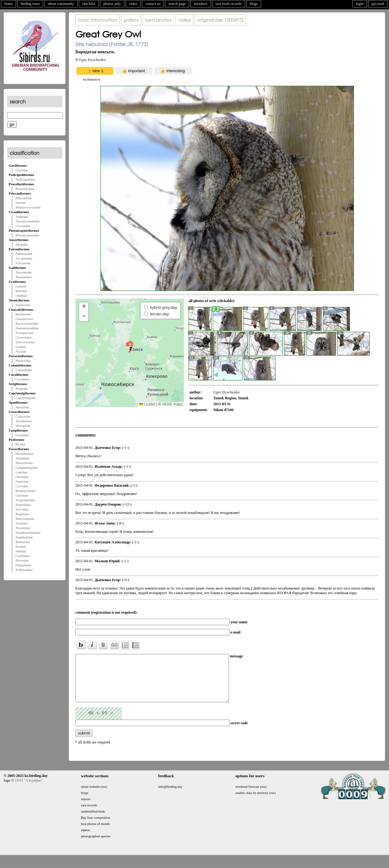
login (360, 4)
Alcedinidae (24, 421)
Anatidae (22, 244)
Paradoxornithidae (28, 533)
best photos (158, 20)
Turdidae (22, 523)
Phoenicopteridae (27, 235)
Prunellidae (23, 505)
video (133, 4)
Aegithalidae (24, 537)
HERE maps (172, 404)
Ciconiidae (23, 226)
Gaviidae (22, 170)
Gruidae (21, 286)
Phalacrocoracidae (28, 207)
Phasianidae (24, 277)
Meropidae (23, 426)
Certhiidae (23, 556)
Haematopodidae (27, 328)
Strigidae (22, 388)
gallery (131, 20)
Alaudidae (22, 458)
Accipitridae (24, 258)
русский (378, 4)
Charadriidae (24, 319)
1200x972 (220, 20)
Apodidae (22, 407)
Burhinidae (23, 314)
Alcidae (21, 351)
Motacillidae (24, 463)
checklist (89, 4)
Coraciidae (23, 416)
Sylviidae (22, 509)
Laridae (21, 347)
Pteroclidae (23, 361)
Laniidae (21, 472)
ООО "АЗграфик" (29, 790)
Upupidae (22, 435)
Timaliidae (23, 528)
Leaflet (147, 404)
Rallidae (21, 291)
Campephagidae (27, 467)
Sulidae (21, 203)
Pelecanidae (24, 198)
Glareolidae (23, 337)
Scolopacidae (25, 333)
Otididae (21, 296)
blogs (254, 4)
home (9, 4)
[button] (130, 347)
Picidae (20, 444)
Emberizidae (24, 570)
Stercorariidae (25, 342)
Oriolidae (22, 477)
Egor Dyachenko (92, 60)
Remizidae (23, 542)
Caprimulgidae (26, 398)
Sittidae (21, 551)
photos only (112, 4)
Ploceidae (22, 560)
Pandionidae (24, 254)
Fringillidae (23, 565)
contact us (153, 4)
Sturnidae (22, 481)
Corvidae (22, 486)
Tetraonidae (24, 272)
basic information (97, 20)
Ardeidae (22, 217)
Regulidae (22, 514)
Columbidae (24, 370)
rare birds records (229, 4)
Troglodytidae (25, 500)
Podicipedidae (25, 179)
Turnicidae (23, 305)
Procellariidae (25, 189)
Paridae (21, 546)
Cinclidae (22, 495)
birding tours (30, 4)
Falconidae (23, 263)
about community (61, 4)
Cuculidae (22, 379)
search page (177, 4)
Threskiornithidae (28, 221)
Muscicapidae (25, 519)
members (201, 4)
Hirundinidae (25, 454)
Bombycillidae (26, 491)
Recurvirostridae (27, 323)
